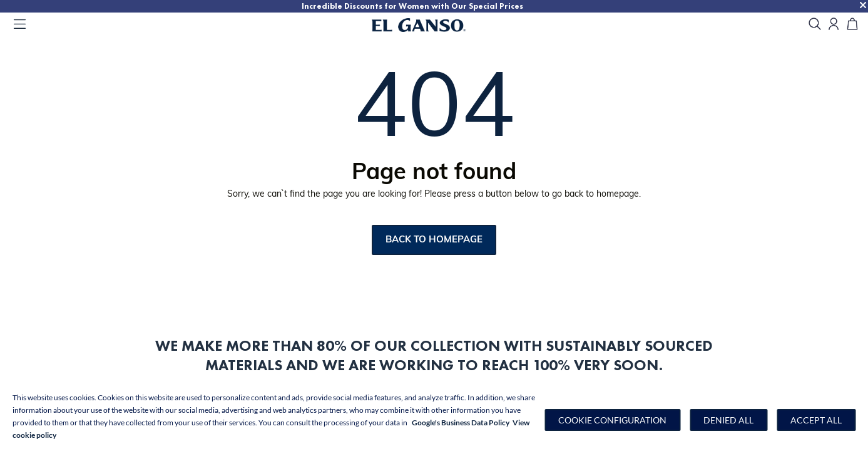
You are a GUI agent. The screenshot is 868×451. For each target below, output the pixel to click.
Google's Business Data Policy (461, 422)
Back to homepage (434, 240)
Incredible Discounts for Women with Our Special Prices (412, 6)
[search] (815, 25)
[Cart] (852, 25)
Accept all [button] (816, 420)
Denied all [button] (728, 420)
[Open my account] (834, 25)
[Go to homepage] (434, 25)
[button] (612, 420)
